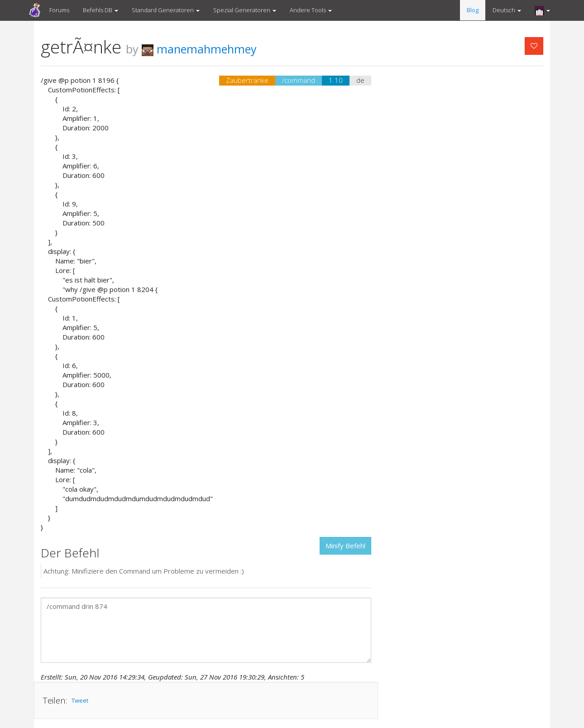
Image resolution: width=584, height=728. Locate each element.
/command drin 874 (206, 630)
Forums (59, 10)
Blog (473, 10)
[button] (542, 10)
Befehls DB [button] (101, 10)
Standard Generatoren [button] (166, 10)
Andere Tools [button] (311, 10)
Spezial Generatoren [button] (245, 10)
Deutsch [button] (507, 10)
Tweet (80, 700)
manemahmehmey (199, 49)
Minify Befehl (345, 546)
